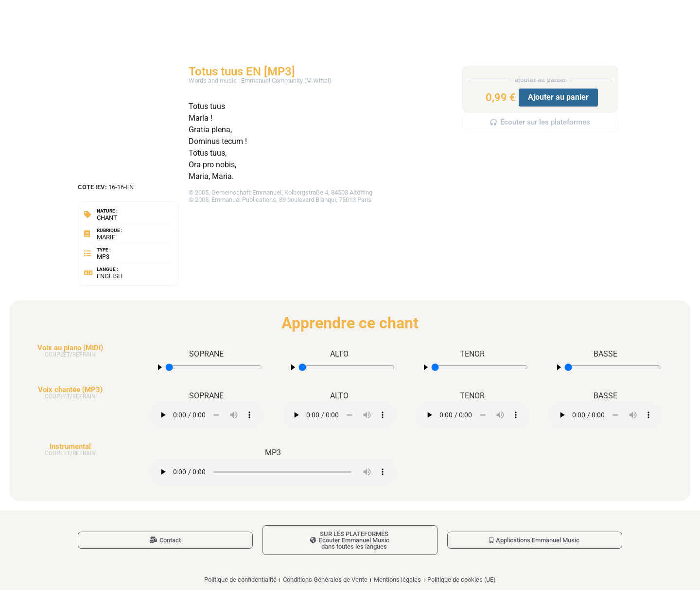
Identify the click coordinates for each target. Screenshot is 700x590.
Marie (106, 237)
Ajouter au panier (558, 97)
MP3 (103, 257)
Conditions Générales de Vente (325, 580)
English (110, 276)
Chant (107, 218)
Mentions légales (397, 580)
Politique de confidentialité (240, 580)
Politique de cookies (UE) (462, 580)
